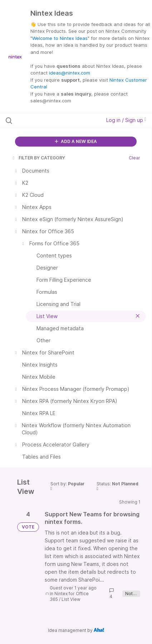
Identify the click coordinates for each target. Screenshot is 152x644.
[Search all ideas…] (47, 121)
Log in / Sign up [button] (126, 120)
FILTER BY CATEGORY (38, 158)
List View (71, 599)
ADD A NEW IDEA (76, 141)
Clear (134, 158)
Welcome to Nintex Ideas (60, 38)
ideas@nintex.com (70, 73)
